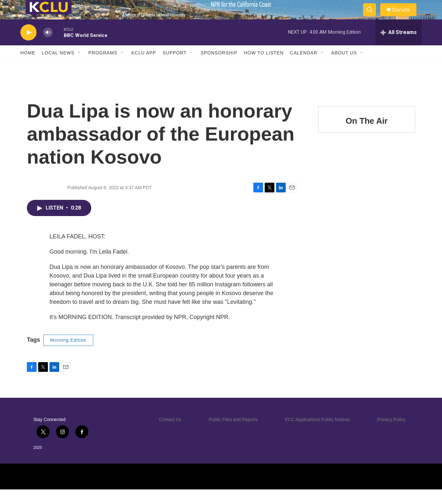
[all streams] (398, 47)
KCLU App (144, 67)
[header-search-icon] (372, 17)
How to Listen (264, 67)
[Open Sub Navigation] (79, 67)
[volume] (48, 47)
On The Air (367, 135)
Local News (58, 67)
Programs (103, 67)
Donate (405, 17)
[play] (28, 47)
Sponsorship (219, 67)
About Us (344, 67)
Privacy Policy (391, 434)
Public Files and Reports (233, 434)
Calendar (304, 67)
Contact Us (170, 434)
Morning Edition (68, 355)
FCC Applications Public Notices (317, 434)
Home (28, 67)
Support (174, 67)
